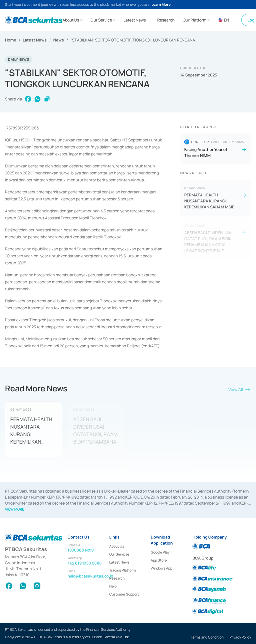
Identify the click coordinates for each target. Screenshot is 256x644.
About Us (117, 546)
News (59, 40)
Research (117, 578)
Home (11, 40)
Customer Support (124, 594)
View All (240, 391)
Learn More (161, 4)
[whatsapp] (37, 99)
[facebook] (28, 99)
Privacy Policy (240, 637)
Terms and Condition (207, 637)
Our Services (119, 554)
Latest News (35, 40)
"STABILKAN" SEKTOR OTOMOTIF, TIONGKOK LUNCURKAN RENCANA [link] (133, 40)
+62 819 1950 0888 (84, 563)
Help (113, 586)
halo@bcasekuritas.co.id (90, 576)
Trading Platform (122, 570)
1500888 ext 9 (81, 550)
